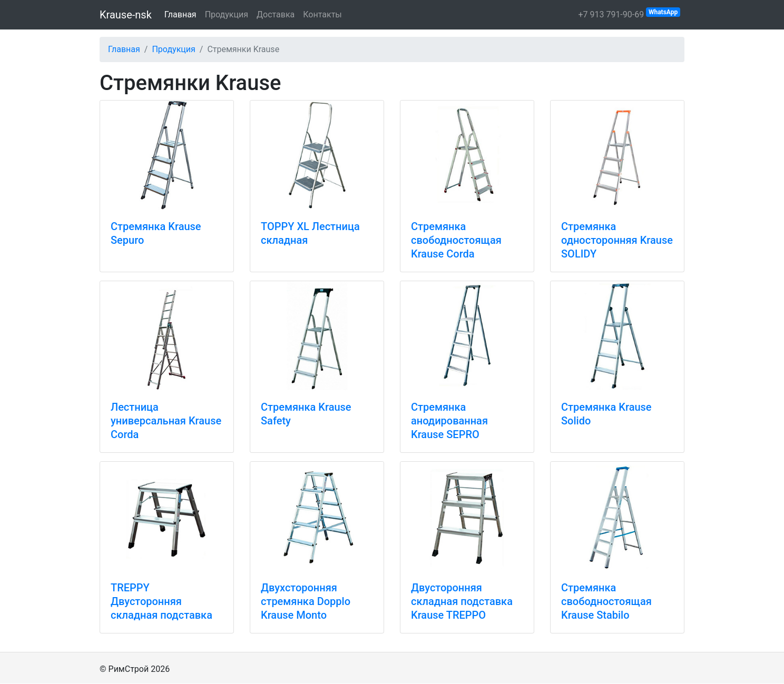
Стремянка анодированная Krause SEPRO (449, 421)
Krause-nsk (126, 15)
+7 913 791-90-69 (629, 13)
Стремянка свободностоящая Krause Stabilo (606, 601)
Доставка (276, 14)
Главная (180, 14)
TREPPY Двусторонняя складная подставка (161, 601)
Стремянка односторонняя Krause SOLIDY (617, 240)
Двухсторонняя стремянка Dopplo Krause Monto (306, 601)
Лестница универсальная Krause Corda (166, 421)
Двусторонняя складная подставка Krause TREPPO (462, 601)
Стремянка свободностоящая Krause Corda (456, 240)
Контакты (322, 14)
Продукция (227, 14)
